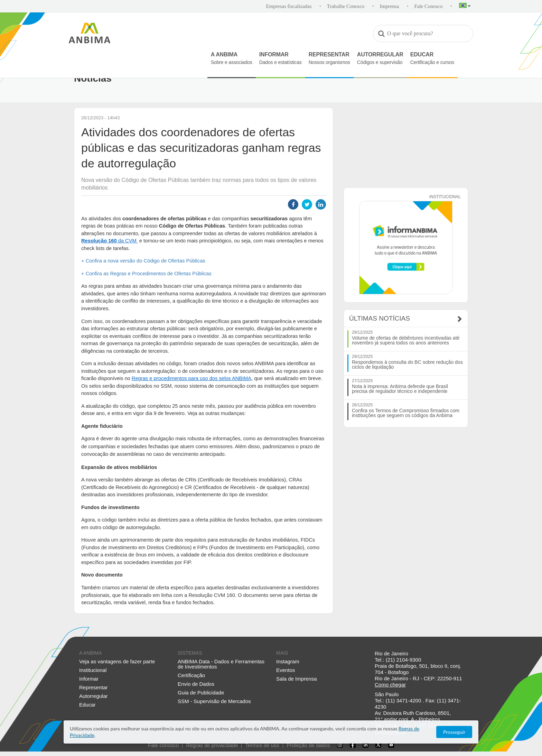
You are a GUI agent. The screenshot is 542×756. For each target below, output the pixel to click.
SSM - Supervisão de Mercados (214, 701)
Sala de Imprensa (297, 679)
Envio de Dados (196, 684)
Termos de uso (262, 745)
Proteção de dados (308, 745)
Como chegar (390, 685)
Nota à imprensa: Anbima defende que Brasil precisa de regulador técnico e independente (400, 389)
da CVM (110, 241)
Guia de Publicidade (201, 693)
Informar (89, 679)
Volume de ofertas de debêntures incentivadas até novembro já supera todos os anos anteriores (406, 340)
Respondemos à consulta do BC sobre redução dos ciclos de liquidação (407, 365)
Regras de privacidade (212, 745)
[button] (465, 6)
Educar (87, 705)
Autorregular (94, 696)
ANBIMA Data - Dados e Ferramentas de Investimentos (221, 664)
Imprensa (390, 6)
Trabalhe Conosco (346, 6)
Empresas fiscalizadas (289, 6)
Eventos (286, 670)
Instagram (288, 661)
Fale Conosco (428, 6)
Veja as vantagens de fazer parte (117, 661)
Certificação (191, 675)
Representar (94, 687)
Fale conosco (163, 745)
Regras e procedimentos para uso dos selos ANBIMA (191, 378)
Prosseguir (454, 732)
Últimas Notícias (380, 318)
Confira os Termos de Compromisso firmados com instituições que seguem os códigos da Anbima (406, 413)
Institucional (93, 670)
